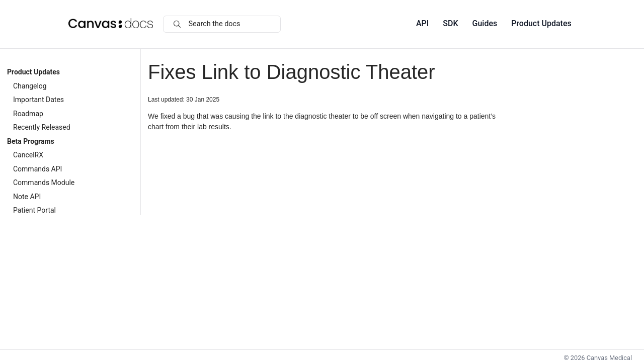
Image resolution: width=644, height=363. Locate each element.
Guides (485, 23)
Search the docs (207, 24)
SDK (450, 23)
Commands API (37, 169)
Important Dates (38, 100)
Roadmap (28, 114)
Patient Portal (34, 210)
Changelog (30, 86)
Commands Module (44, 183)
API (422, 23)
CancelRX (28, 155)
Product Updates (541, 23)
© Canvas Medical (598, 358)
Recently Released (42, 127)
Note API (27, 197)
